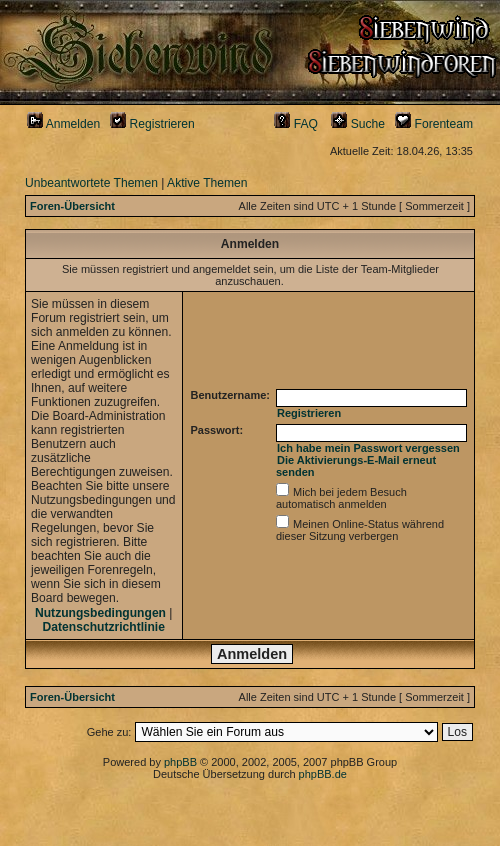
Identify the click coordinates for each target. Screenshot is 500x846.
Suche (358, 124)
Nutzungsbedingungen (100, 613)
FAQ (296, 124)
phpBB (180, 762)
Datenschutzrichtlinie (104, 627)
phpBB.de (323, 774)
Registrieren (152, 124)
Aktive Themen (207, 183)
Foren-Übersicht (72, 206)
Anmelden (63, 124)
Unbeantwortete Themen (91, 183)
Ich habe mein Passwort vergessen (368, 448)
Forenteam (434, 124)
